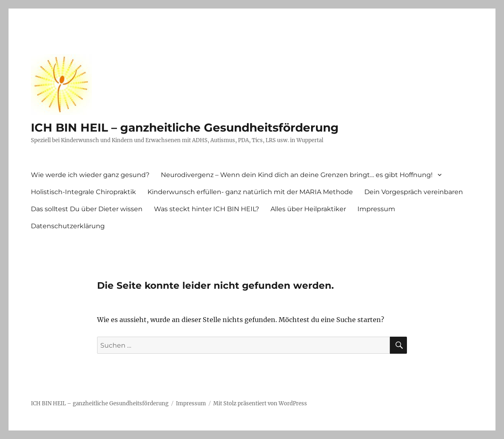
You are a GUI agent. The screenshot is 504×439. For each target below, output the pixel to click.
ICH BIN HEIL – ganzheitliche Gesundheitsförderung (185, 128)
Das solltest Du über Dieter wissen (87, 209)
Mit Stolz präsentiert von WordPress (260, 403)
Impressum (376, 209)
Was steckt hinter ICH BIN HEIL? (207, 209)
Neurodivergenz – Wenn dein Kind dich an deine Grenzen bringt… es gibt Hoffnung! (297, 175)
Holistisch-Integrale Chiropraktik (83, 192)
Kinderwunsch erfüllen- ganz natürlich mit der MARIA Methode (250, 192)
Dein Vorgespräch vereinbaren (414, 192)
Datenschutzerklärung (68, 226)
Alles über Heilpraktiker (308, 209)
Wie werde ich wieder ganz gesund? (90, 175)
